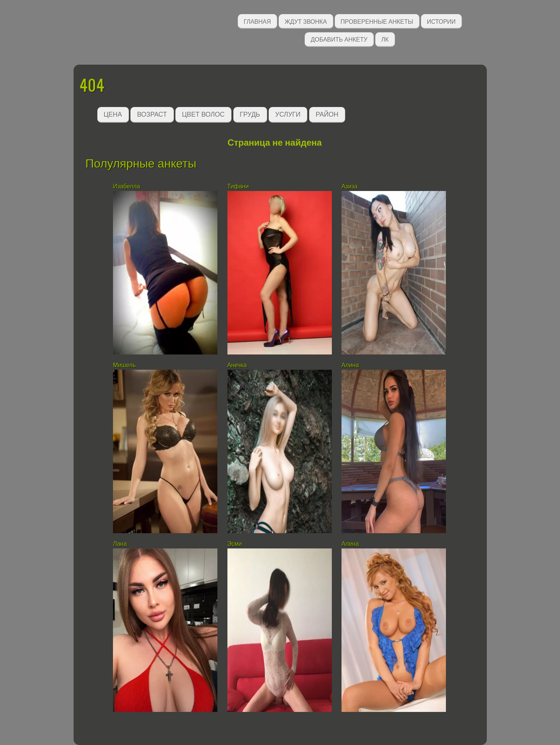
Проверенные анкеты (377, 21)
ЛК (385, 39)
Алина (350, 365)
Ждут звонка (306, 21)
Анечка (237, 365)
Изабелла (127, 186)
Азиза (349, 186)
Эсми (235, 544)
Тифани (238, 186)
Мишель (124, 365)
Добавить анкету (339, 39)
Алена (350, 544)
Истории (441, 21)
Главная (257, 21)
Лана (120, 544)
